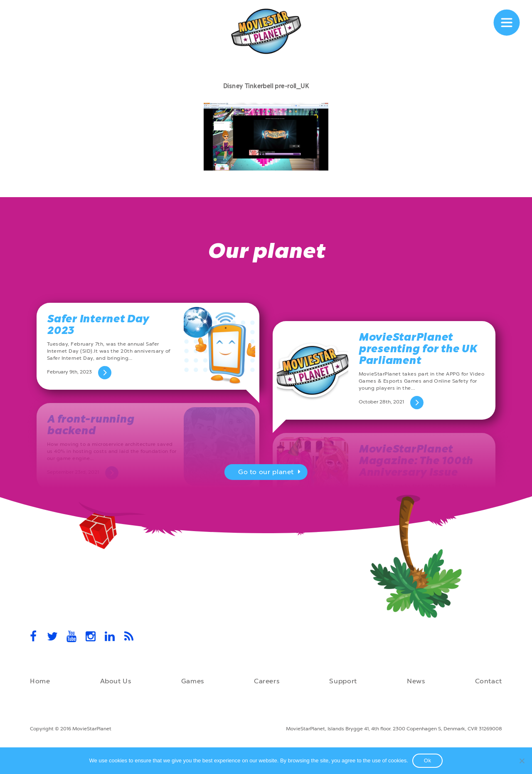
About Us (116, 681)
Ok (428, 760)
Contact (489, 681)
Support (343, 681)
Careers (267, 681)
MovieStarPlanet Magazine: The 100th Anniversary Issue (416, 461)
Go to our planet (270, 473)
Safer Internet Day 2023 (98, 325)
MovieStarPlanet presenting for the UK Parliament (418, 349)
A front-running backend (90, 425)
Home (40, 681)
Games (193, 681)
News (416, 681)
